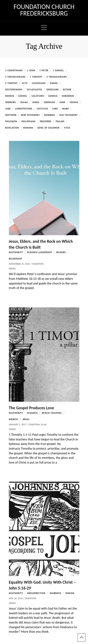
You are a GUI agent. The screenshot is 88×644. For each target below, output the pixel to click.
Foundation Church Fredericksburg (44, 10)
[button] (44, 28)
